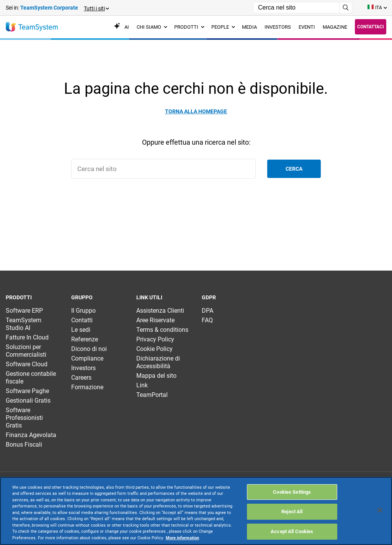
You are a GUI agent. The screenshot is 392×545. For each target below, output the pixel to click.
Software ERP (24, 311)
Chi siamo (152, 27)
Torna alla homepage (196, 111)
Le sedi (81, 330)
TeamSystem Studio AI (24, 324)
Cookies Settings (292, 492)
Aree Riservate (155, 320)
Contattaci (371, 27)
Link (142, 385)
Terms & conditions (162, 330)
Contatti (82, 320)
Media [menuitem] (249, 27)
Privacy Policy (155, 339)
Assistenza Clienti (160, 311)
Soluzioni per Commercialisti (26, 351)
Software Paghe (27, 391)
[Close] (380, 510)
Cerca (294, 169)
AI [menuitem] (121, 27)
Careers (81, 378)
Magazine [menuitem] (335, 27)
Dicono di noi (89, 349)
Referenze (85, 339)
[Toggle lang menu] (377, 8)
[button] (96, 8)
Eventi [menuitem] (307, 27)
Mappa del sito (156, 376)
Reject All (292, 512)
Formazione (87, 387)
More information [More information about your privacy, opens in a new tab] (182, 538)
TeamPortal (152, 395)
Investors (83, 368)
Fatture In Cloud (27, 337)
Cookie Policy (154, 349)
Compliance (87, 358)
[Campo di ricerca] (296, 8)
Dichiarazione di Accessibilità (158, 362)
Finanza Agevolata (31, 435)
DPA (207, 311)
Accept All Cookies (292, 531)
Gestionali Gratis (28, 401)
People (223, 27)
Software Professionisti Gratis (24, 418)
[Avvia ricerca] (346, 8)
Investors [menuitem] (278, 27)
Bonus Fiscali (24, 445)
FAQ (207, 320)
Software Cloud (27, 364)
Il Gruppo (83, 311)
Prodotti (189, 27)
